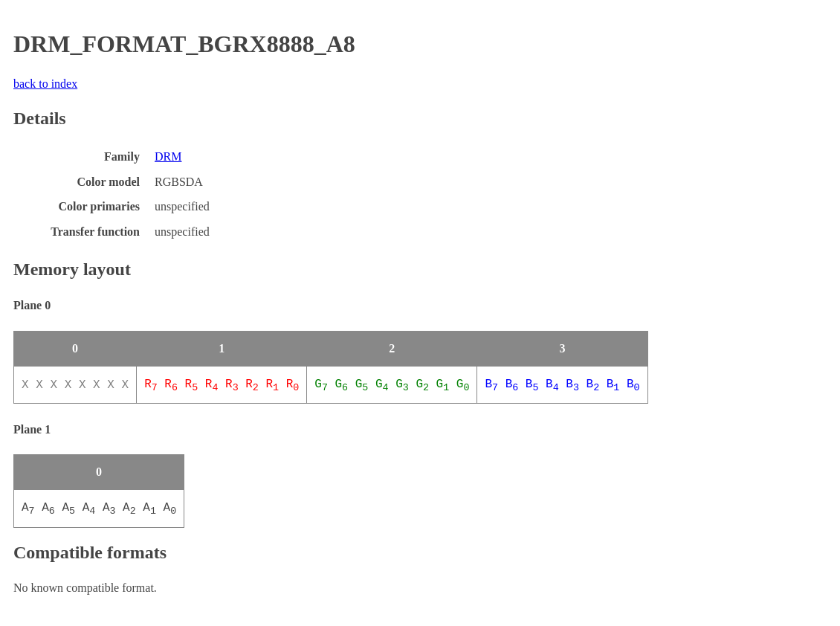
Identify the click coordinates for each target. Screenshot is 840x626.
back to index (45, 84)
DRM (168, 156)
